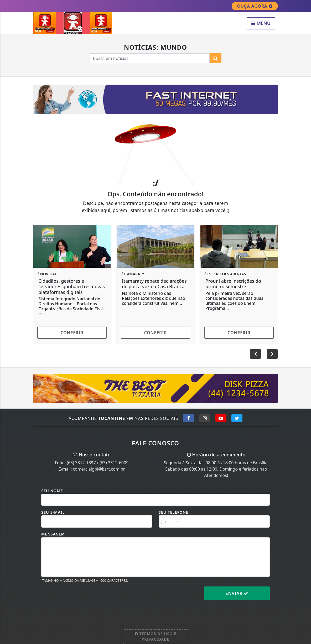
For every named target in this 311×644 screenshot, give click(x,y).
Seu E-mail (53, 512)
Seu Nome (52, 491)
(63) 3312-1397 (81, 463)
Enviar (237, 593)
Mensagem (53, 534)
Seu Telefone (173, 512)
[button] (272, 354)
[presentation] (81, 597)
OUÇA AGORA (255, 6)
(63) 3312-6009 (114, 463)
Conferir (72, 333)
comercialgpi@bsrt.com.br (99, 469)
